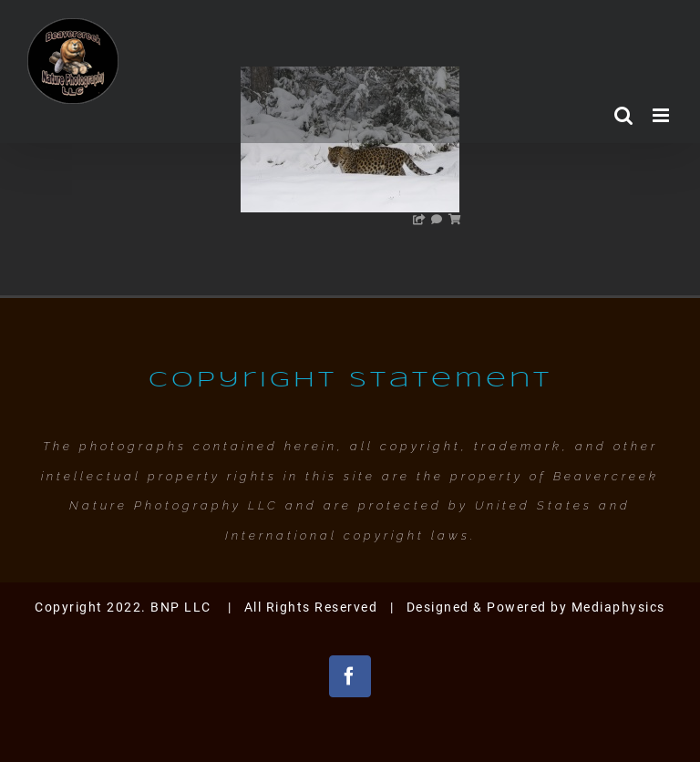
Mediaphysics (618, 607)
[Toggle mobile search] (624, 115)
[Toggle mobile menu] (663, 115)
